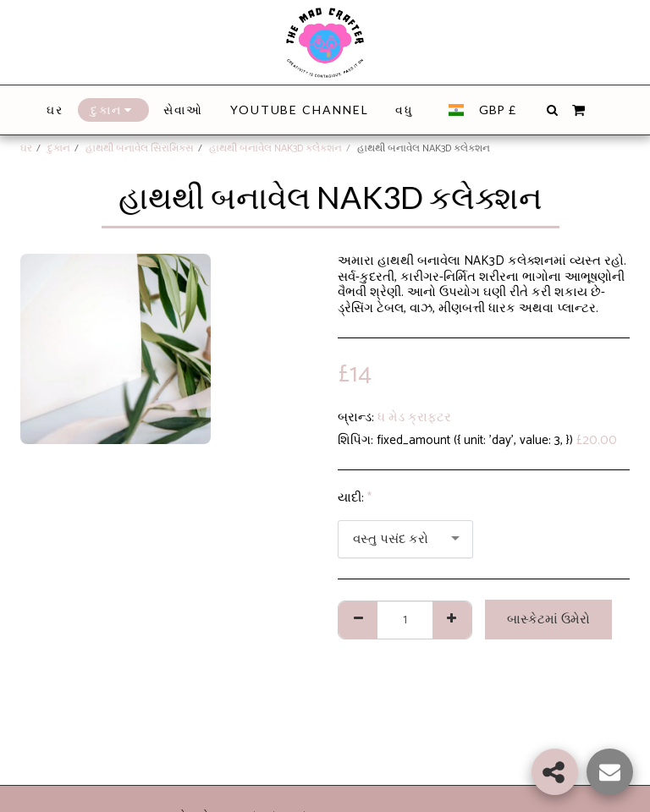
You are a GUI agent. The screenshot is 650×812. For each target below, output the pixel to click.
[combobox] (405, 540)
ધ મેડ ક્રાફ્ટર (414, 417)
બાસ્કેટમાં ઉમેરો (548, 620)
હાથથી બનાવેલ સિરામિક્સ (140, 148)
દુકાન (59, 148)
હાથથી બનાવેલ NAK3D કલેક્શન (275, 148)
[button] (552, 110)
